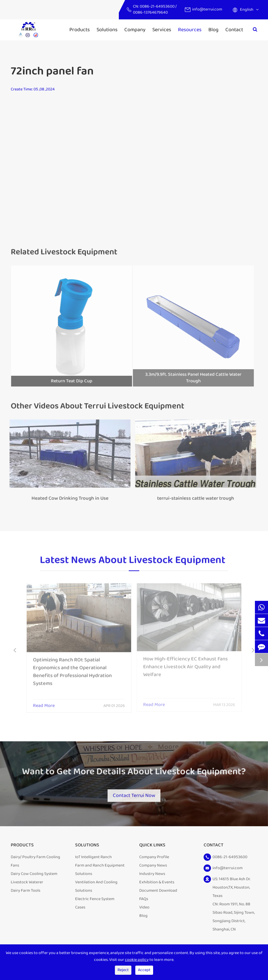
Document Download (158, 891)
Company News (153, 866)
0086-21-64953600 (158, 6)
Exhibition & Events (157, 883)
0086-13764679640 (150, 12)
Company (135, 30)
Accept (144, 970)
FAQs (144, 900)
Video (144, 908)
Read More (44, 703)
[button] (15, 651)
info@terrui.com (207, 9)
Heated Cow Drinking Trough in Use (67, 498)
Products (80, 30)
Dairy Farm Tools (26, 891)
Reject (123, 970)
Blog (213, 30)
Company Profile (154, 858)
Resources (190, 30)
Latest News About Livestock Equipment (133, 563)
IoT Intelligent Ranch (93, 858)
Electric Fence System (95, 900)
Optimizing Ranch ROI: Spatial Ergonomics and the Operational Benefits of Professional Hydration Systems (72, 668)
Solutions (107, 30)
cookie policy (137, 960)
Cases (80, 908)
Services (162, 30)
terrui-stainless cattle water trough (193, 498)
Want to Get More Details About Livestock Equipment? (134, 774)
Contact (234, 30)
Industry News (152, 875)
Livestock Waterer (27, 883)
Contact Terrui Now (134, 794)
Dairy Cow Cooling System (34, 875)
